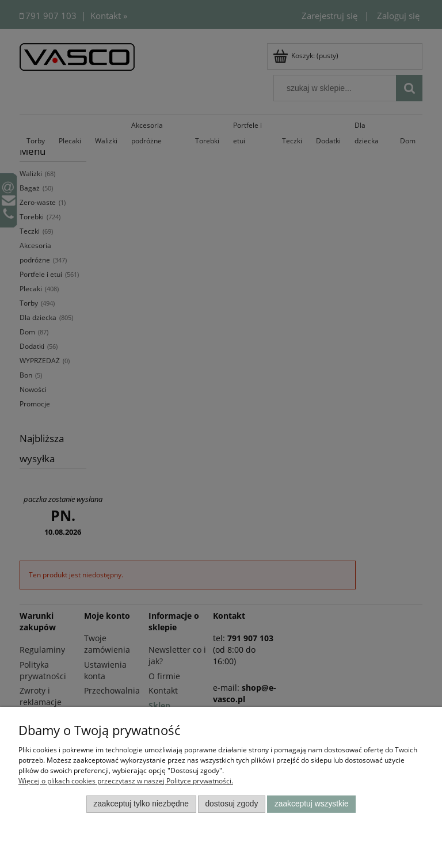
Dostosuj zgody (231, 804)
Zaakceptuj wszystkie (312, 804)
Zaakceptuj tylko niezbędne (141, 804)
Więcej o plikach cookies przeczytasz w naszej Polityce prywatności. (126, 781)
